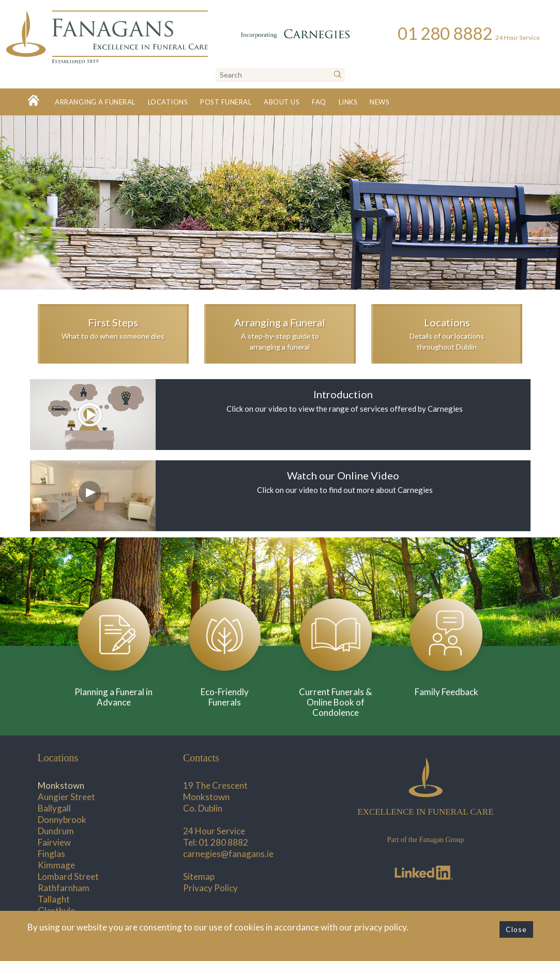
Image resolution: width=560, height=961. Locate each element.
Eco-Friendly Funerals (225, 697)
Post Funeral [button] (226, 102)
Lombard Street (68, 876)
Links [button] (348, 102)
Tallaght (54, 899)
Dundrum (56, 831)
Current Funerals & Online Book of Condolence (335, 702)
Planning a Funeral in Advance (113, 697)
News (380, 102)
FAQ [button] (319, 102)
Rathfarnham (64, 888)
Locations (168, 102)
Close (516, 929)
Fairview (54, 842)
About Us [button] (282, 102)
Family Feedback (447, 692)
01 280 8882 (223, 842)
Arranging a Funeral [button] (95, 102)
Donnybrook (62, 820)
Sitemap (199, 876)
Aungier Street (66, 797)
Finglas (51, 854)
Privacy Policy (210, 888)
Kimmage (56, 865)
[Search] (338, 75)
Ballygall (54, 808)
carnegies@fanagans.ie (228, 854)
